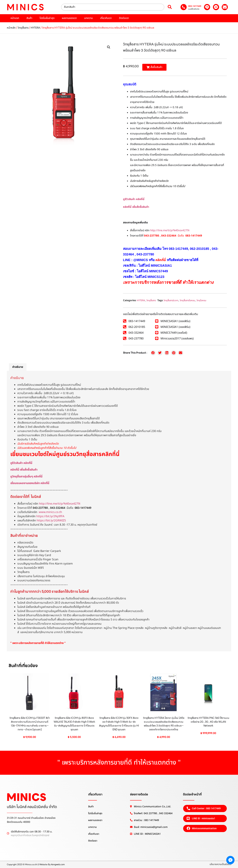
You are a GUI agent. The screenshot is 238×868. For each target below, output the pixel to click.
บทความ (88, 18)
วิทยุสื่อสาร (23, 28)
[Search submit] (170, 7)
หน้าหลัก (11, 28)
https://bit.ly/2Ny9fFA (50, 516)
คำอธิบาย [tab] (18, 367)
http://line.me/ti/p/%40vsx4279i (170, 230)
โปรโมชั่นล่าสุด (47, 18)
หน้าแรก (15, 18)
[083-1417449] (184, 7)
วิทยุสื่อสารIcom (171, 300)
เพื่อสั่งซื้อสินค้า (141, 207)
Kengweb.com (58, 864)
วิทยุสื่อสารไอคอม (187, 300)
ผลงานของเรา (69, 18)
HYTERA (35, 28)
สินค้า (29, 18)
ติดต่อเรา (124, 18)
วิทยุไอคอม (201, 300)
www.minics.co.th (50, 512)
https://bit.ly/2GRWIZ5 (51, 521)
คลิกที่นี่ (127, 207)
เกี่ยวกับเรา (106, 18)
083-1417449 (195, 6)
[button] (109, 47)
